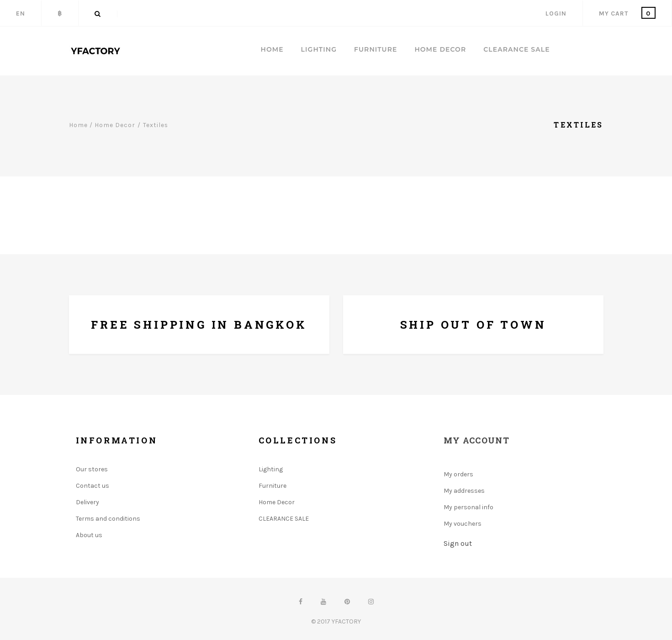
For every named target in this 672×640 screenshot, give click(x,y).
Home (272, 50)
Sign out (458, 543)
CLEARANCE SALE (516, 50)
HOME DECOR (440, 50)
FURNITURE (376, 50)
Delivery (87, 502)
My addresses (464, 491)
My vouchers (463, 524)
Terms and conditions (108, 519)
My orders (458, 474)
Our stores (92, 469)
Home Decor (277, 502)
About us (89, 535)
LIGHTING (319, 50)
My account (477, 440)
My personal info (468, 507)
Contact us (93, 486)
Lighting (271, 469)
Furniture (273, 486)
